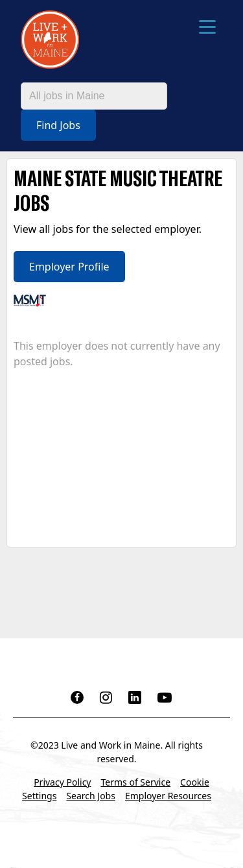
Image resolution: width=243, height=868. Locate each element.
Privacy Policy (62, 782)
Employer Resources (168, 796)
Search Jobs (91, 796)
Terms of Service (136, 782)
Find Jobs (58, 125)
